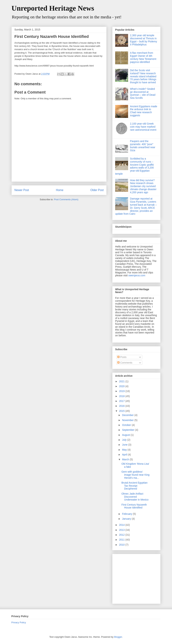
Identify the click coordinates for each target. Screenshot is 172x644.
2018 (122, 396)
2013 (122, 530)
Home (60, 190)
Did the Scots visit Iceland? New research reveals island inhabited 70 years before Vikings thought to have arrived (143, 76)
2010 (122, 545)
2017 (122, 401)
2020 (122, 386)
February (127, 514)
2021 (122, 381)
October (127, 425)
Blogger (118, 637)
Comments (125, 363)
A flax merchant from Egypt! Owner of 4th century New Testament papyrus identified (143, 57)
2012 (122, 535)
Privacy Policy (19, 622)
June (125, 445)
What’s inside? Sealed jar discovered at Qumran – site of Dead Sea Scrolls (143, 93)
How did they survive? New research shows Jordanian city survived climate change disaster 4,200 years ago (143, 186)
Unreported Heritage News (53, 8)
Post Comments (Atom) (66, 199)
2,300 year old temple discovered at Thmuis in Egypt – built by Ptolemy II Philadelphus (144, 40)
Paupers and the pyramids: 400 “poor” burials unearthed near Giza (143, 146)
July (125, 440)
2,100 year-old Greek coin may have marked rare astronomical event (143, 127)
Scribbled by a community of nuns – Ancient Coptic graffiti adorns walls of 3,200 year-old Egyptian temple (134, 166)
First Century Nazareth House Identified (134, 506)
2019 (122, 391)
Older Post (97, 190)
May (125, 450)
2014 (122, 525)
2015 (122, 411)
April (125, 455)
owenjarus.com (137, 275)
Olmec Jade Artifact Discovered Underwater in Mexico (135, 497)
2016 (122, 406)
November (128, 420)
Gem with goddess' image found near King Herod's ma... (135, 475)
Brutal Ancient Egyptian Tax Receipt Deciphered (134, 486)
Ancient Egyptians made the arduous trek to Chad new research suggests (144, 111)
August (126, 435)
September (128, 430)
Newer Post (22, 190)
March (126, 459)
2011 (122, 540)
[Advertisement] (138, 578)
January (127, 519)
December (128, 415)
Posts (122, 357)
